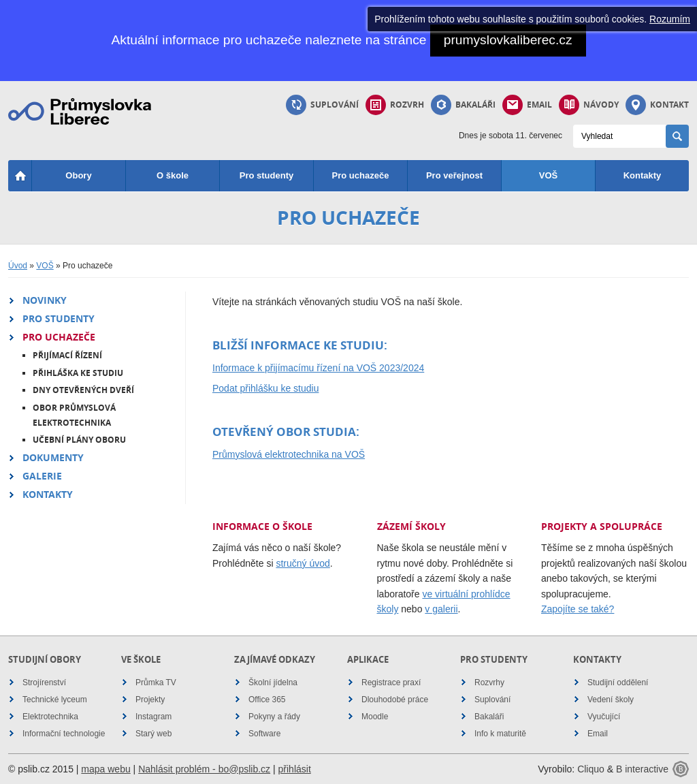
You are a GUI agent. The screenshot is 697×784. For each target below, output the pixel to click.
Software (264, 734)
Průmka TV (156, 683)
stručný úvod (303, 563)
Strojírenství (44, 683)
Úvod (18, 266)
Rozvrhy (489, 683)
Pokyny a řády (274, 717)
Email (527, 105)
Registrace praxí (391, 683)
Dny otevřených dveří (83, 390)
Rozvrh (395, 105)
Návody (589, 105)
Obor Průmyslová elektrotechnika (74, 415)
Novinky (45, 300)
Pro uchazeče (361, 175)
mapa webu (106, 769)
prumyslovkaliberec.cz (508, 40)
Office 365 (267, 700)
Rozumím (670, 19)
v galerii (441, 609)
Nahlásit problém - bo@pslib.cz (204, 769)
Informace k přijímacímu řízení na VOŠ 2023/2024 (318, 368)
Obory (78, 175)
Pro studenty (266, 175)
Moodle (375, 717)
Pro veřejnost (454, 175)
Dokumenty (53, 457)
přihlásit (295, 769)
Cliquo (591, 769)
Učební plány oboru (79, 440)
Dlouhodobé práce (395, 700)
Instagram (153, 717)
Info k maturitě (500, 734)
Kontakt (657, 105)
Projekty (150, 700)
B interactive (642, 769)
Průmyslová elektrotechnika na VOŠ (289, 454)
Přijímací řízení (67, 355)
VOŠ (548, 175)
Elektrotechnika (50, 717)
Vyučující (604, 717)
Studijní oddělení (618, 683)
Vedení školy (611, 700)
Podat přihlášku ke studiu (265, 388)
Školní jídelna (273, 683)
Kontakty (643, 175)
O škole (173, 175)
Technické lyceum (55, 700)
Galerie (42, 476)
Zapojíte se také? (578, 609)
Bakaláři (463, 105)
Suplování (322, 105)
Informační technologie (64, 734)
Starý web (153, 734)
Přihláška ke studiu (78, 373)
